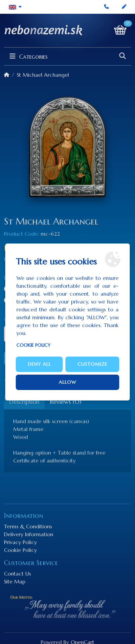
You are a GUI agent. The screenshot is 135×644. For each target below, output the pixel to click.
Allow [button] (67, 382)
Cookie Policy (34, 345)
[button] (15, 7)
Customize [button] (92, 364)
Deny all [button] (39, 364)
